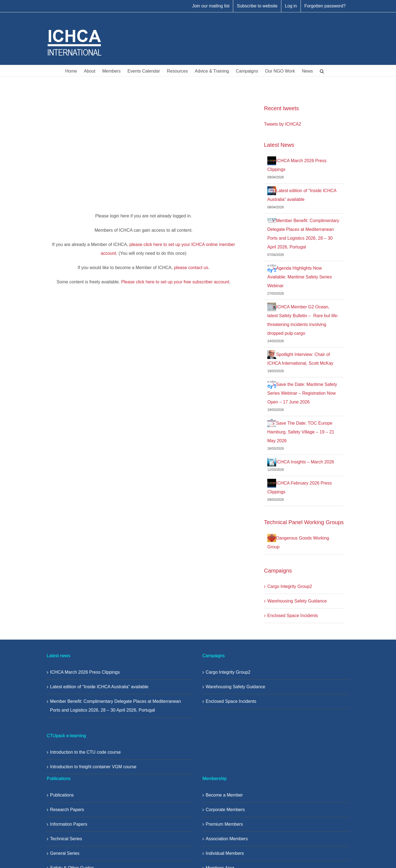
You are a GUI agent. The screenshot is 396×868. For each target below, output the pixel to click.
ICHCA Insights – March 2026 (305, 462)
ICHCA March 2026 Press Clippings (85, 672)
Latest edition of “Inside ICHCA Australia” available (99, 687)
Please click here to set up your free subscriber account (175, 282)
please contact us (191, 268)
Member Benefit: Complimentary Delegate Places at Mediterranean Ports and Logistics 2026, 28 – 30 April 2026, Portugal (116, 706)
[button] (322, 71)
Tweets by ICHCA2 (283, 124)
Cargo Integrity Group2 (290, 586)
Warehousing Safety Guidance (297, 601)
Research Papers (67, 810)
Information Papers (69, 824)
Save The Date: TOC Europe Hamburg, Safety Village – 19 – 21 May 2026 (301, 432)
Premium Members (224, 824)
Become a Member (224, 795)
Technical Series (66, 839)
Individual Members (225, 853)
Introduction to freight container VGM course (93, 767)
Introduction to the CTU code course (85, 752)
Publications (62, 795)
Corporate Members (225, 810)
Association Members (227, 839)
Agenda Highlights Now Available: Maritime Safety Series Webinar (299, 277)
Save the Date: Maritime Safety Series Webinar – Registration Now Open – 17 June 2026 (302, 393)
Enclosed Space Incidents (293, 616)
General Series (65, 853)
